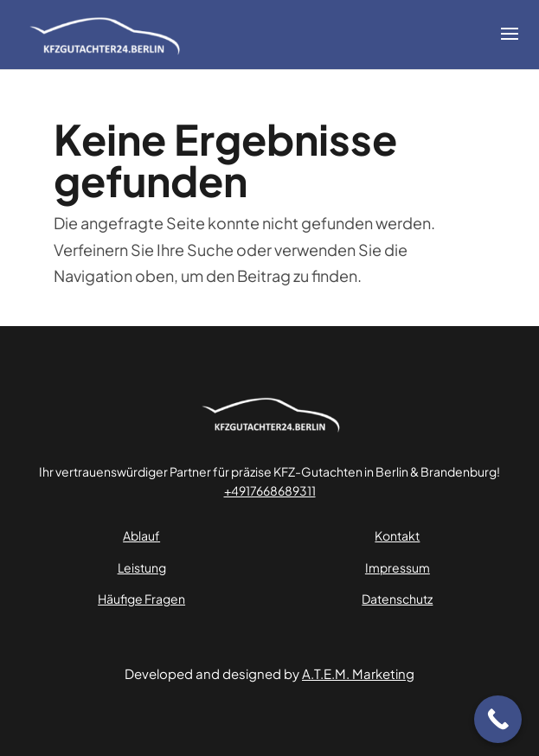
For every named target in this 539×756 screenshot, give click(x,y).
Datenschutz (397, 599)
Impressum (398, 567)
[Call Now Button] (498, 719)
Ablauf (141, 535)
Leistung (142, 567)
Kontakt (397, 535)
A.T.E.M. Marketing (358, 673)
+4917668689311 (270, 490)
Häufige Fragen (141, 599)
